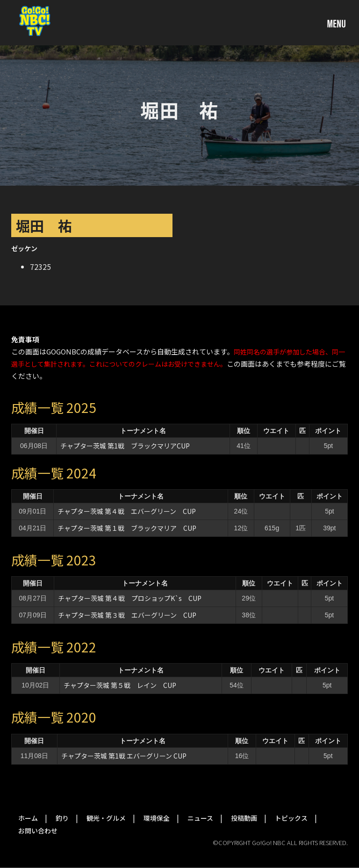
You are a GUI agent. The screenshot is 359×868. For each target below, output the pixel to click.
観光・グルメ (106, 818)
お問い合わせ (38, 831)
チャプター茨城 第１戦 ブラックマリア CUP (127, 528)
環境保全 (157, 818)
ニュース (200, 818)
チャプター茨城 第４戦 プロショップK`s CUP (130, 598)
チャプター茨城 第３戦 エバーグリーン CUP (127, 615)
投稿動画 (244, 818)
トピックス (291, 818)
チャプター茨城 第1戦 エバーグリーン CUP (124, 756)
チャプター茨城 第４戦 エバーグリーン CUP (127, 511)
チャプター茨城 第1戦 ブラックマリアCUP (125, 446)
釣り (62, 818)
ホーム (28, 818)
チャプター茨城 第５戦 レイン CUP (120, 685)
